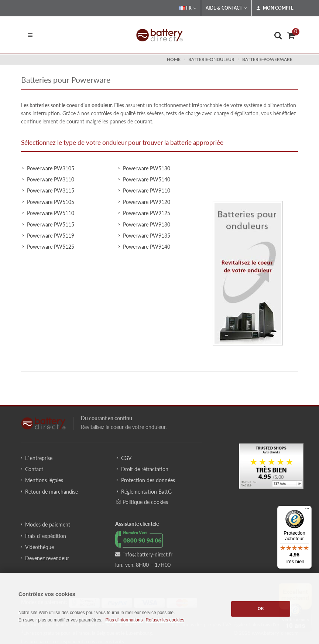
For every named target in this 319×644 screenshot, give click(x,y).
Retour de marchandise (52, 492)
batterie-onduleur (211, 59)
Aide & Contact (226, 8)
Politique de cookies (142, 502)
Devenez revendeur (47, 558)
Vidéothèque (40, 547)
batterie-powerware (267, 59)
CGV (126, 458)
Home (174, 59)
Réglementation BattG (146, 492)
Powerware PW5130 (147, 168)
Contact (34, 469)
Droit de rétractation (145, 469)
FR (188, 8)
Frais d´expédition (46, 536)
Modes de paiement (48, 524)
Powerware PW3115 (51, 190)
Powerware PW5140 (147, 179)
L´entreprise (39, 458)
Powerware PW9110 (147, 190)
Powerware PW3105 (51, 168)
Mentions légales (44, 480)
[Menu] (307, 510)
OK (261, 609)
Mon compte (275, 8)
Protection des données (148, 480)
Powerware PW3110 (51, 179)
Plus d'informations (124, 620)
